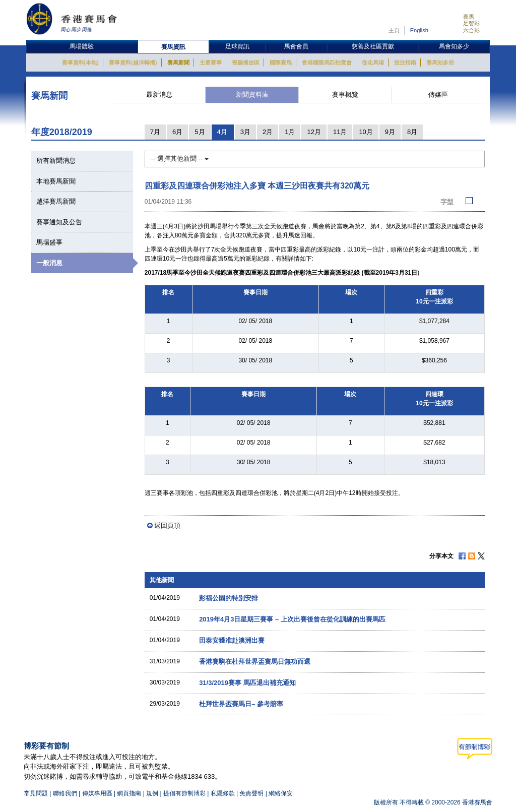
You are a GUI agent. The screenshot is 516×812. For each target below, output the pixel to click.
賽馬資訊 (173, 47)
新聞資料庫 (252, 95)
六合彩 (471, 30)
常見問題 (36, 793)
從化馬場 (373, 63)
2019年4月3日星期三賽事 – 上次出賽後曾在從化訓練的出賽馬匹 (292, 619)
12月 (314, 132)
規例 (153, 793)
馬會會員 (296, 46)
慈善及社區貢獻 (373, 46)
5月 (200, 132)
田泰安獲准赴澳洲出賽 (232, 640)
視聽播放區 (246, 63)
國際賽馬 (281, 63)
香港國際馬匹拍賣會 (327, 63)
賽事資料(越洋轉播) (133, 63)
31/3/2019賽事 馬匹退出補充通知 (247, 683)
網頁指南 (129, 793)
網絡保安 (281, 793)
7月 (155, 132)
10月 (366, 132)
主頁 (394, 30)
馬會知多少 (454, 46)
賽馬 (469, 17)
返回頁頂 (167, 525)
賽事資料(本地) (80, 63)
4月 (222, 132)
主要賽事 (211, 63)
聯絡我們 (65, 793)
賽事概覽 (345, 95)
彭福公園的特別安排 (229, 598)
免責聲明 (251, 793)
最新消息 (159, 95)
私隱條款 (223, 793)
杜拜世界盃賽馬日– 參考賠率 (241, 704)
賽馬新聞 (178, 63)
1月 (290, 132)
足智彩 (471, 23)
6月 (177, 132)
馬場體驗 (82, 46)
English (419, 30)
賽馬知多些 (440, 63)
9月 (390, 132)
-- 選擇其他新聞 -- (180, 159)
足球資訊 (237, 46)
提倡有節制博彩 (184, 793)
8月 (412, 132)
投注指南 (405, 63)
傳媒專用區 (97, 793)
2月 (268, 132)
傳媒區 (438, 95)
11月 (340, 132)
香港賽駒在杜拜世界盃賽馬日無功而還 (255, 662)
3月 (245, 132)
